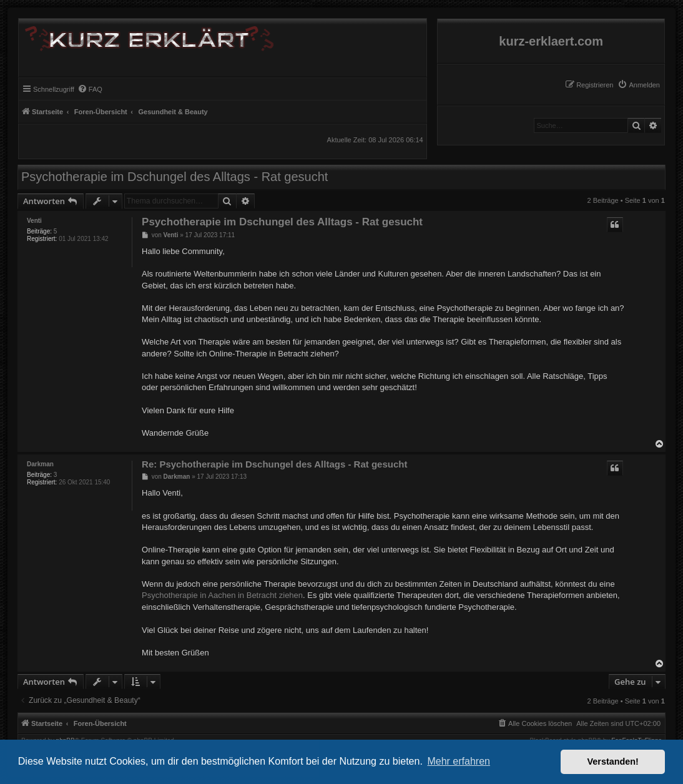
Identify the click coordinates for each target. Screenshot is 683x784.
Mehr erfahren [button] (459, 761)
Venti (34, 221)
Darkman (40, 464)
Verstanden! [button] (613, 762)
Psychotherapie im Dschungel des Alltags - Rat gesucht (174, 177)
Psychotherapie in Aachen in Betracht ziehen (222, 595)
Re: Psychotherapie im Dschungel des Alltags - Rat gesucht (274, 464)
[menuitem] (639, 85)
